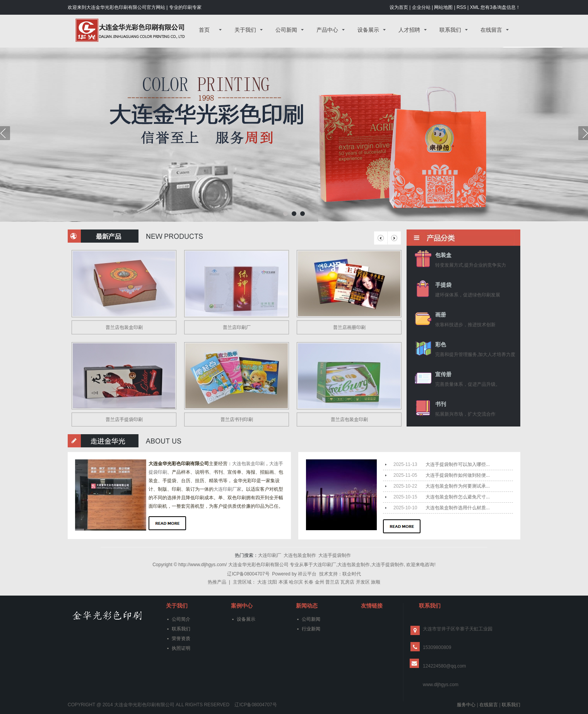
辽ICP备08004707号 (248, 574)
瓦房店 (347, 582)
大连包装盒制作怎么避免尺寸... (458, 497)
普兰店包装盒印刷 (124, 327)
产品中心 (327, 30)
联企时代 (352, 574)
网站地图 (443, 7)
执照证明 (181, 648)
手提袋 (443, 285)
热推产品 (217, 582)
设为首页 (399, 7)
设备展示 (368, 30)
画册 (441, 315)
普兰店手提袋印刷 (124, 419)
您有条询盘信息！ (500, 7)
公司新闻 (286, 30)
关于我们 (245, 30)
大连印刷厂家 (227, 489)
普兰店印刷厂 (237, 327)
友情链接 (372, 606)
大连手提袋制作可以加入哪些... (458, 464)
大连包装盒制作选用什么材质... (458, 508)
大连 (262, 582)
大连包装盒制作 (300, 555)
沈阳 (272, 582)
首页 (204, 30)
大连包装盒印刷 (248, 464)
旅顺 (376, 582)
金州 (320, 582)
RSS (461, 7)
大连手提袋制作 (335, 555)
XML (475, 7)
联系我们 (450, 30)
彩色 (441, 345)
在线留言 (491, 30)
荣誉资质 (181, 639)
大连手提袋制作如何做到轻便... (458, 475)
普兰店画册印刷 (349, 327)
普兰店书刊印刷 (237, 419)
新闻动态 (307, 606)
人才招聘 (409, 30)
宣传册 (443, 374)
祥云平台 (307, 574)
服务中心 (466, 705)
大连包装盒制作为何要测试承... (458, 486)
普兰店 (332, 582)
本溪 (283, 582)
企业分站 (421, 7)
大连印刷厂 (270, 555)
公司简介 (181, 619)
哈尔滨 (296, 582)
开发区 (363, 582)
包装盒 (443, 255)
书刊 (441, 404)
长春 (309, 582)
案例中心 (242, 606)
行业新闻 (311, 629)
